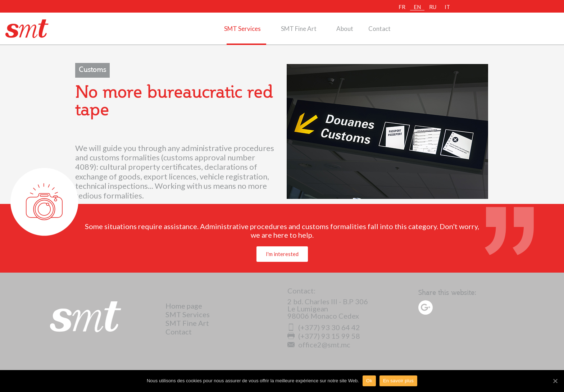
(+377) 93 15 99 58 (324, 336)
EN (417, 7)
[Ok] (555, 381)
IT (447, 7)
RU (433, 7)
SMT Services (242, 29)
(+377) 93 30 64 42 (324, 327)
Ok (369, 381)
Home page (184, 306)
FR (402, 7)
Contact (379, 29)
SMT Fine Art (299, 29)
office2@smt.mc (319, 345)
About (345, 29)
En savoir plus (398, 381)
